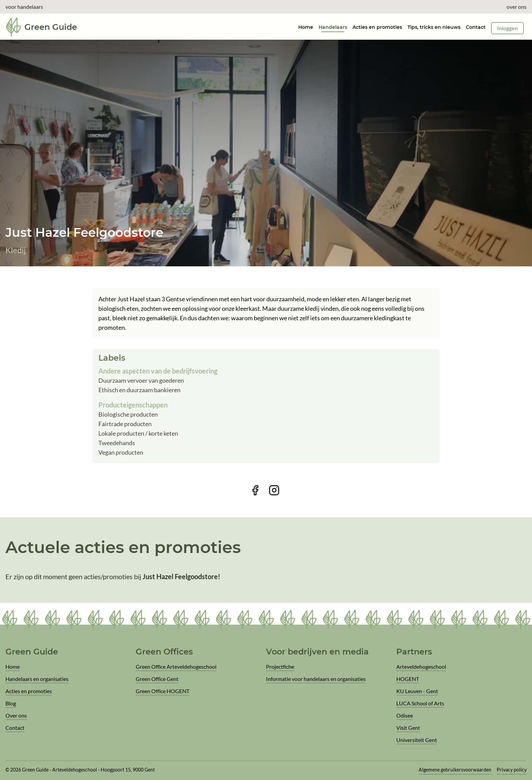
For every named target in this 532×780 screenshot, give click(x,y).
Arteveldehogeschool (421, 667)
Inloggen (507, 28)
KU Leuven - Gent (417, 691)
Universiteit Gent (417, 740)
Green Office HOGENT (163, 691)
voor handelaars (24, 7)
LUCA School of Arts (420, 703)
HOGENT (408, 679)
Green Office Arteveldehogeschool (176, 667)
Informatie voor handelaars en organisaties (316, 679)
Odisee (405, 715)
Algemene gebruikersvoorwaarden (455, 770)
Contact (476, 27)
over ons (517, 7)
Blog (11, 703)
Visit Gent (408, 728)
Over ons (16, 715)
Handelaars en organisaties (37, 679)
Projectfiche (280, 667)
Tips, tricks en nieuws (434, 27)
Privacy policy (512, 770)
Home (13, 667)
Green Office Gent (157, 679)
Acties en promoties (377, 27)
